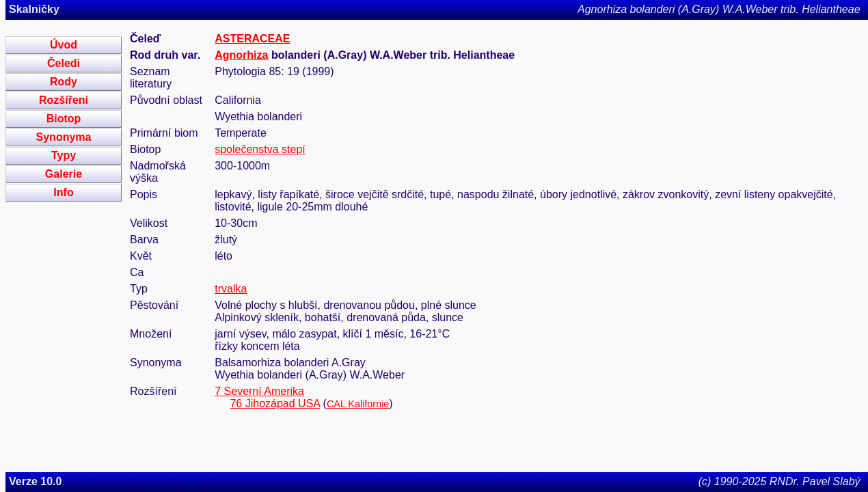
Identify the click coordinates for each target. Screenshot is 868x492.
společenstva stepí (260, 149)
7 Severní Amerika (259, 391)
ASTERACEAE (252, 39)
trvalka (231, 289)
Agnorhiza (241, 55)
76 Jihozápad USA (275, 404)
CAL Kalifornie (358, 404)
